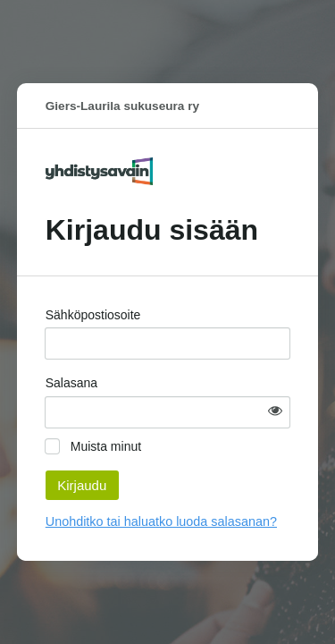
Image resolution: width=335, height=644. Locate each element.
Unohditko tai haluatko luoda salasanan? (161, 521)
